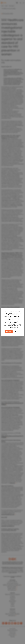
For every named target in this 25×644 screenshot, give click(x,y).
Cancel (17, 332)
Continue (9, 332)
